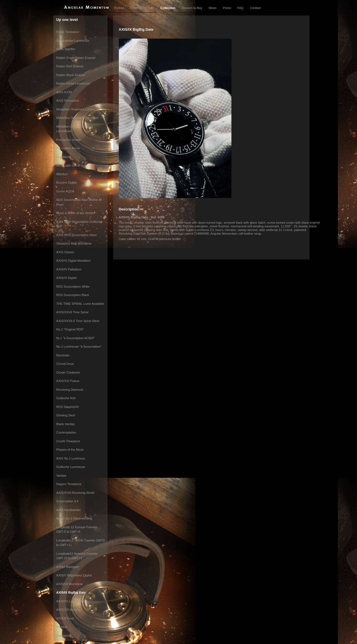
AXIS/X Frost (65, 618)
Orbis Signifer (66, 49)
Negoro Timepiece (69, 484)
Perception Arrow (68, 148)
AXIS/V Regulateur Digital (74, 575)
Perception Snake (69, 140)
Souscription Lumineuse (73, 41)
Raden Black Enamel (71, 75)
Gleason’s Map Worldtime (74, 243)
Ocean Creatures (68, 372)
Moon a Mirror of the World (75, 213)
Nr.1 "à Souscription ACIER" (76, 338)
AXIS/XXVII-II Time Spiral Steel (78, 321)
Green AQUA (65, 191)
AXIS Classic (65, 252)
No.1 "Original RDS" (70, 329)
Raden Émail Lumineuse (73, 83)
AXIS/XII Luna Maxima (72, 601)
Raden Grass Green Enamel (76, 58)
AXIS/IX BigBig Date (71, 592)
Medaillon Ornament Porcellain (77, 118)
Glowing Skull (66, 415)
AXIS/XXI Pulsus (68, 381)
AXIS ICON (64, 92)
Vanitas (61, 476)
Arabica (62, 627)
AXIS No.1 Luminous (71, 458)
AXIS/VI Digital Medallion (73, 261)
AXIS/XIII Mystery (68, 610)
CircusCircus (65, 364)
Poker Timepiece (68, 32)
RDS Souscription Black (73, 295)
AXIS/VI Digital (66, 278)
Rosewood (64, 636)
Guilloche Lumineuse (71, 467)
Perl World (63, 157)
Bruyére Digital (66, 183)
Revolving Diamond (70, 390)
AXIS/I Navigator (68, 567)
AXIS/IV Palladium (69, 269)
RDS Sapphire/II (67, 407)
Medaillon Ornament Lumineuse (78, 109)
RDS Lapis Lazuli (68, 165)
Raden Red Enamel (70, 66)
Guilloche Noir (66, 398)
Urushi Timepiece (68, 441)
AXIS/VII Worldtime (70, 584)
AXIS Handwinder (69, 510)
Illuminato (63, 355)
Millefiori (62, 174)
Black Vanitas (66, 424)
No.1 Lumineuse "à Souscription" (79, 347)
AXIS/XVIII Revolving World (75, 493)
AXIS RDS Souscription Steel (76, 235)
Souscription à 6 (67, 501)
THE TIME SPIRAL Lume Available (80, 304)
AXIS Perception (68, 101)
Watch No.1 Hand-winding (74, 518)
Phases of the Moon (70, 450)
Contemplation (66, 432)
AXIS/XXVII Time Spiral (72, 312)
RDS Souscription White (73, 287)
